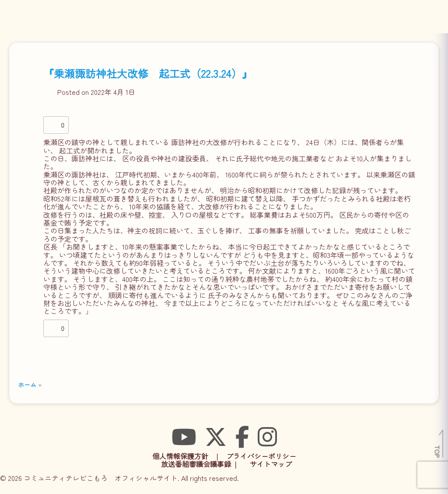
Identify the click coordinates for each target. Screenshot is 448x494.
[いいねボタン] (52, 125)
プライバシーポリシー (261, 456)
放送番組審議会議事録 (196, 464)
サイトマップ (271, 464)
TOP (438, 452)
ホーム (27, 384)
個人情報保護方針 (180, 456)
